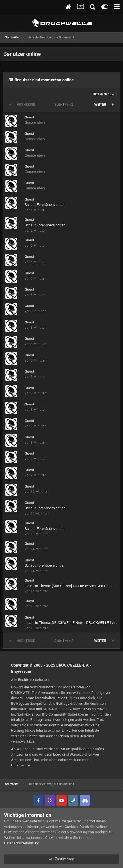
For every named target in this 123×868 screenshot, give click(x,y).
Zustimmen (61, 859)
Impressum (21, 671)
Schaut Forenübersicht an (45, 205)
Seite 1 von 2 (65, 105)
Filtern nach (103, 94)
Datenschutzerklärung (22, 843)
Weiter (100, 105)
